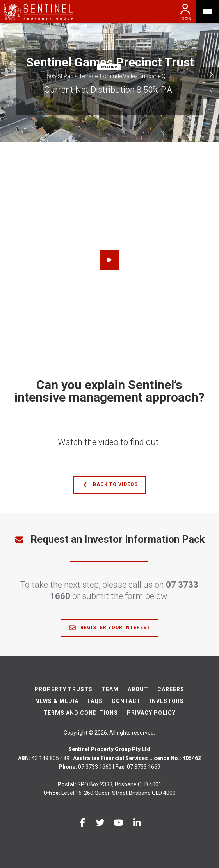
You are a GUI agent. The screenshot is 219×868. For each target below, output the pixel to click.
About (138, 689)
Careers (171, 689)
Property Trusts (63, 689)
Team (110, 689)
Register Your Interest (109, 628)
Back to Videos (109, 485)
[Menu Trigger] (207, 12)
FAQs (95, 701)
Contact (126, 701)
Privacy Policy (151, 713)
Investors (167, 701)
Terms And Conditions (81, 713)
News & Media (57, 701)
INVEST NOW (109, 67)
